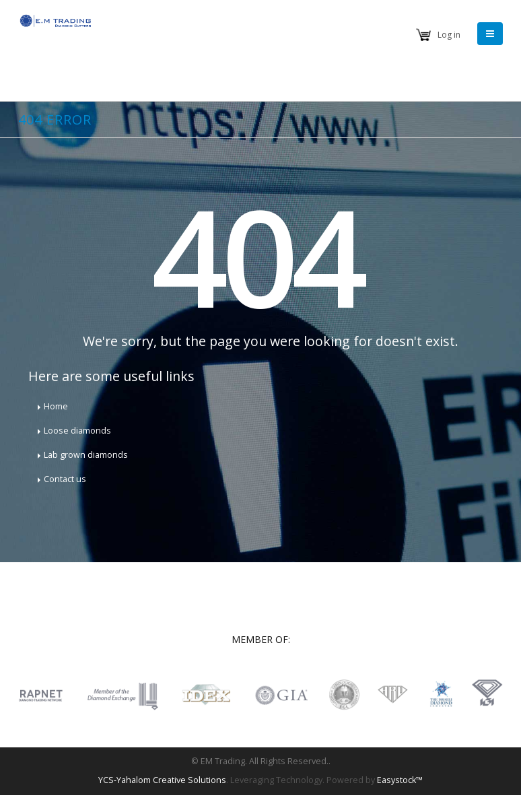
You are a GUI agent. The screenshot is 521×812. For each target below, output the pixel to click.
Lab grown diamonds (86, 455)
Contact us (65, 479)
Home (56, 406)
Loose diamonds (77, 431)
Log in (449, 35)
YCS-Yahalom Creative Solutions (162, 780)
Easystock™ (400, 780)
